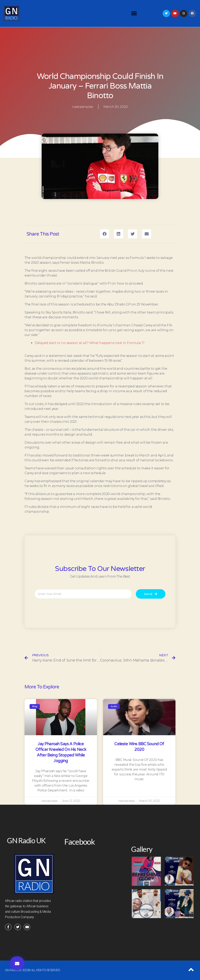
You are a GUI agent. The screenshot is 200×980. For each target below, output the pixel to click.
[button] (134, 14)
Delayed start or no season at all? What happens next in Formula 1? (90, 343)
